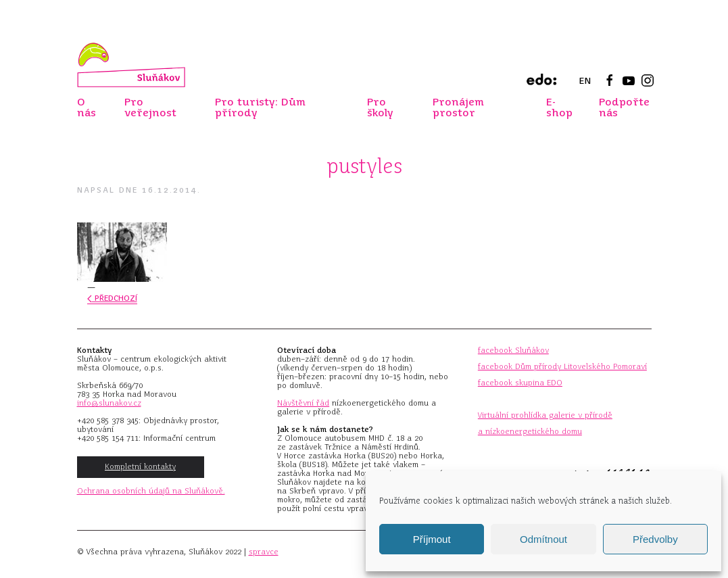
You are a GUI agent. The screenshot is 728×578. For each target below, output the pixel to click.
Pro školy (380, 107)
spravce (264, 552)
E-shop (559, 107)
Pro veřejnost (150, 107)
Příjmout (432, 539)
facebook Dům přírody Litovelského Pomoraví (562, 366)
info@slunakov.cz (109, 403)
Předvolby (655, 539)
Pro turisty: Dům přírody (260, 107)
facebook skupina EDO (520, 383)
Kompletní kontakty (140, 466)
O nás (87, 107)
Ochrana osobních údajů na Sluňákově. (151, 491)
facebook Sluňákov (513, 350)
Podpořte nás (624, 107)
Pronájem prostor (458, 107)
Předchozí (112, 298)
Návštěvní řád (303, 403)
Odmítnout (543, 539)
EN (585, 81)
